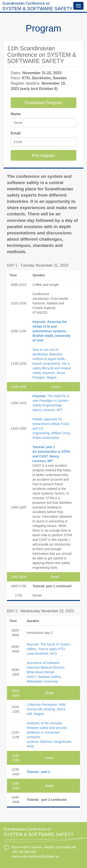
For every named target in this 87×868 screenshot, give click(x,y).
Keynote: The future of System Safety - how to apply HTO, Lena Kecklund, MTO (49, 649)
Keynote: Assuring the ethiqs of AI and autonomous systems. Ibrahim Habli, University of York (52, 331)
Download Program (43, 103)
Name (16, 114)
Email (16, 133)
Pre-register (43, 155)
